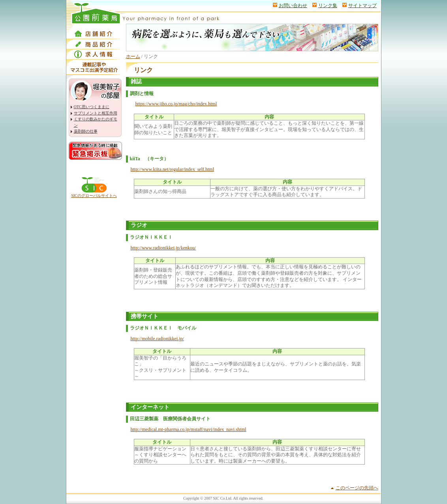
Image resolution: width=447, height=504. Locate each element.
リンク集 (328, 6)
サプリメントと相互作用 (96, 113)
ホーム (133, 56)
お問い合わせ (293, 6)
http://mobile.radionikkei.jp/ (157, 339)
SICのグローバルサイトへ (94, 196)
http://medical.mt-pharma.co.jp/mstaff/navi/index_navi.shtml (189, 429)
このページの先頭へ (357, 488)
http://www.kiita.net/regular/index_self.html (173, 169)
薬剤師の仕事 (86, 131)
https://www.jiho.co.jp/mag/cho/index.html (176, 104)
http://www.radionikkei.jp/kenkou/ (163, 248)
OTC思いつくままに (92, 107)
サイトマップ (362, 6)
